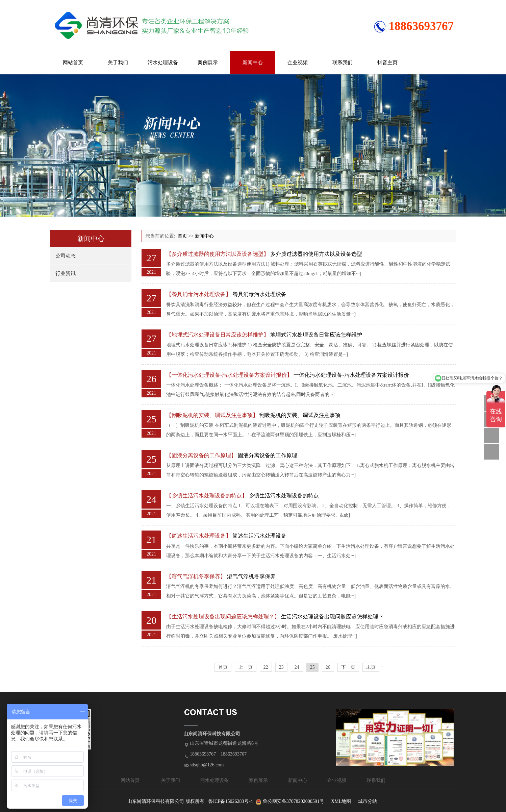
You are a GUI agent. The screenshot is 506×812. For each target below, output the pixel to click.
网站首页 (73, 63)
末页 (371, 667)
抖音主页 (387, 63)
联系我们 (343, 63)
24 (297, 667)
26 (328, 667)
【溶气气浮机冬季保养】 (196, 576)
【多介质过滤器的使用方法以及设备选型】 (218, 254)
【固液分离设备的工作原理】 (201, 455)
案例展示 (208, 63)
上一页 (246, 667)
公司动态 (66, 256)
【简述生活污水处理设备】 (199, 536)
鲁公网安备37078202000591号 (294, 801)
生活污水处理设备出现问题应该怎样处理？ (332, 617)
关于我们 (118, 63)
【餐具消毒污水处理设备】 (199, 294)
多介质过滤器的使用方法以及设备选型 (316, 254)
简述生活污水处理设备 (259, 536)
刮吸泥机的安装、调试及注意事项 (300, 415)
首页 (182, 236)
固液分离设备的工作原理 (268, 455)
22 (266, 667)
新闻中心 (253, 63)
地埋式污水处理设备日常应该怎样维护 (316, 335)
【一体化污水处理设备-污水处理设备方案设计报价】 (229, 375)
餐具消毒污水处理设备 (259, 294)
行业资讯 (66, 273)
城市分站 (368, 801)
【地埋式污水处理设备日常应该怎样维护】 (218, 335)
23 (281, 667)
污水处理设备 (163, 63)
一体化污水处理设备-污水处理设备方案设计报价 (351, 375)
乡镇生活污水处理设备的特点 (284, 496)
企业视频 (298, 63)
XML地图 (341, 801)
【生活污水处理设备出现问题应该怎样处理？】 (223, 617)
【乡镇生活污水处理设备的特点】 (207, 496)
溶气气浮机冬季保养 (251, 576)
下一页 (348, 667)
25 (312, 667)
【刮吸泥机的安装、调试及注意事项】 (212, 415)
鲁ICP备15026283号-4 (231, 801)
